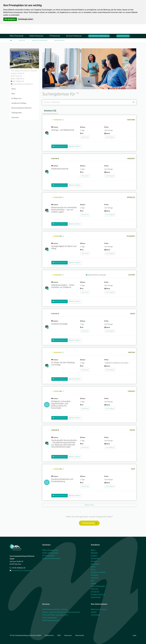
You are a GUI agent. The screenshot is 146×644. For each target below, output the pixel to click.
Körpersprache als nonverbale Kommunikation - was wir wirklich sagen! (64, 210)
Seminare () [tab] (50, 111)
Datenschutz (49, 635)
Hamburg (94, 575)
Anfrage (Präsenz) (60, 146)
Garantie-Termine (123, 36)
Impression (15, 118)
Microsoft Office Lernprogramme (55, 615)
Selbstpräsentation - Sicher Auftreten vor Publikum (63, 286)
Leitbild (94, 612)
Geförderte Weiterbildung (99, 36)
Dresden (94, 561)
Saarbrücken (96, 597)
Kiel (92, 581)
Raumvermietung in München (21, 108)
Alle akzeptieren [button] (10, 19)
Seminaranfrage (89, 523)
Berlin (93, 550)
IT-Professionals (55, 36)
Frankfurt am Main (98, 572)
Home (14, 89)
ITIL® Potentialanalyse (51, 620)
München (22, 40)
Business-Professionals (74, 36)
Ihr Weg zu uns (16, 98)
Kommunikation (59, 40)
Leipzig (93, 583)
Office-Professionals (17, 36)
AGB (59, 635)
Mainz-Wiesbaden (98, 586)
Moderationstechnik (60, 169)
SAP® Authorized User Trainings (55, 609)
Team (13, 94)
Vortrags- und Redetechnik (63, 130)
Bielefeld (94, 553)
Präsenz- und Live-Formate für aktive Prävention (61, 612)
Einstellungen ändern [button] (26, 19)
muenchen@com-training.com (22, 571)
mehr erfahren (75, 146)
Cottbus (94, 556)
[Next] (89, 505)
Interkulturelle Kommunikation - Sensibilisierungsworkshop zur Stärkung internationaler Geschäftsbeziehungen (64, 444)
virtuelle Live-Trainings (19, 103)
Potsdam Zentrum (98, 595)
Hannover (95, 578)
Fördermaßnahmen (50, 618)
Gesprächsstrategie (59, 324)
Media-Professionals (36, 36)
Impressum (68, 635)
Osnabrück (95, 592)
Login (134, 635)
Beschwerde (80, 635)
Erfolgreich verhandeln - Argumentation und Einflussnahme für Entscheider (61, 405)
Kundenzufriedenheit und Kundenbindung (62, 480)
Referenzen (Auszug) (99, 609)
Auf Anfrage (110, 137)
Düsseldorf (95, 564)
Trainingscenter (17, 113)
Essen (93, 570)
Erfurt (93, 567)
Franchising (95, 615)
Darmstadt (95, 559)
